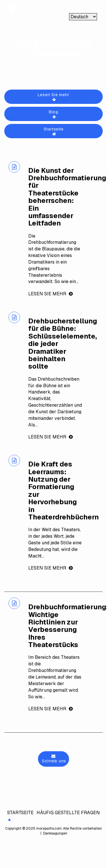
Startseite (54, 131)
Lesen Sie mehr (54, 97)
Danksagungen (55, 833)
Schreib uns (54, 759)
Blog (54, 114)
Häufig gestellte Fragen (68, 813)
